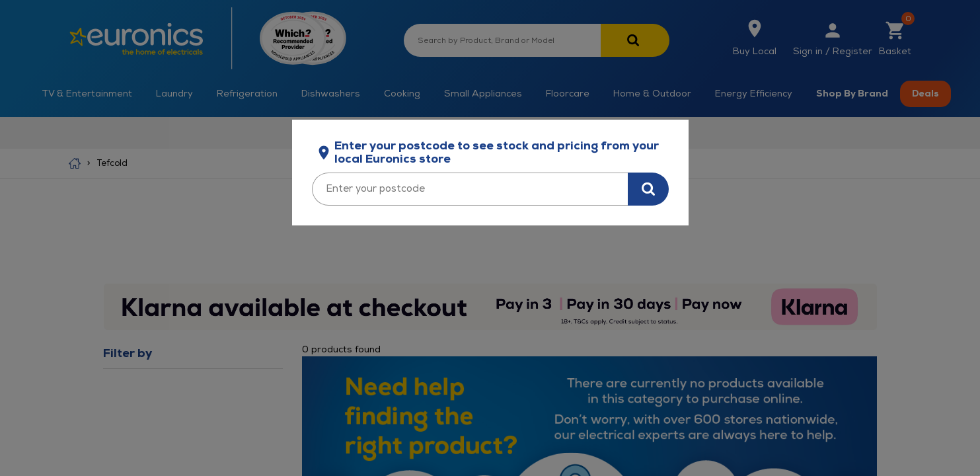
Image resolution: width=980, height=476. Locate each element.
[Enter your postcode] (470, 189)
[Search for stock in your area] (648, 189)
